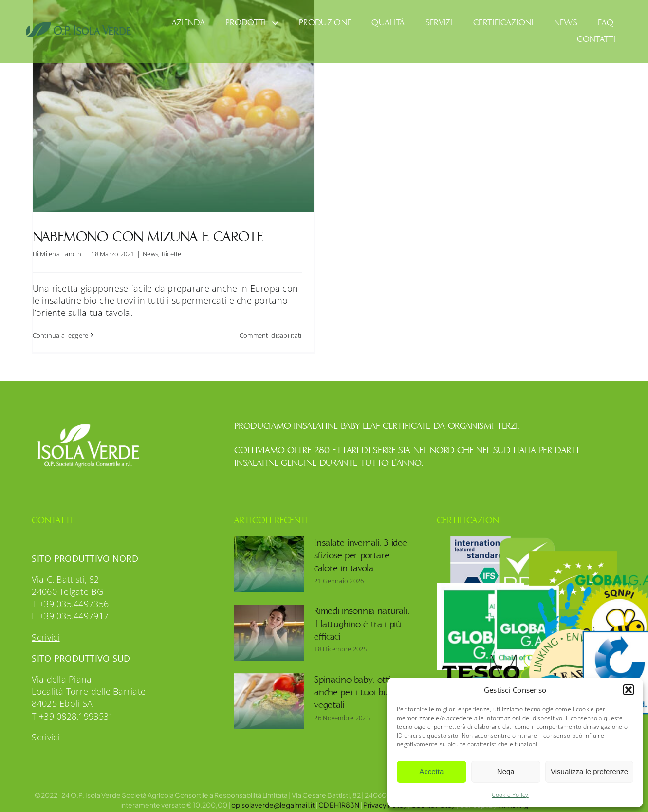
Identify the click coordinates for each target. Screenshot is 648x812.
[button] (629, 690)
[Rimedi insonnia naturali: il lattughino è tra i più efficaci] (269, 624)
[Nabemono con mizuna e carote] (173, 106)
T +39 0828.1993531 (73, 706)
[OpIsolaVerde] (78, 26)
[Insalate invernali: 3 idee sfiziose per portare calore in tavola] (269, 555)
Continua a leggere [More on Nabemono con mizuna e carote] (61, 335)
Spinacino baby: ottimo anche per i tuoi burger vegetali (359, 683)
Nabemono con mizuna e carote (148, 237)
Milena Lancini (61, 254)
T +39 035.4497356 (70, 594)
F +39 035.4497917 (70, 607)
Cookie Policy (510, 795)
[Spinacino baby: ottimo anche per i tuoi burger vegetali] (269, 692)
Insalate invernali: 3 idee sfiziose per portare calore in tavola (361, 546)
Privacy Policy (385, 795)
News (150, 254)
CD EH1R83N (339, 795)
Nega (506, 771)
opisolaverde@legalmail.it (273, 795)
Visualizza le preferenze (589, 771)
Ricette (172, 254)
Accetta (431, 771)
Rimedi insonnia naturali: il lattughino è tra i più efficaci (361, 615)
